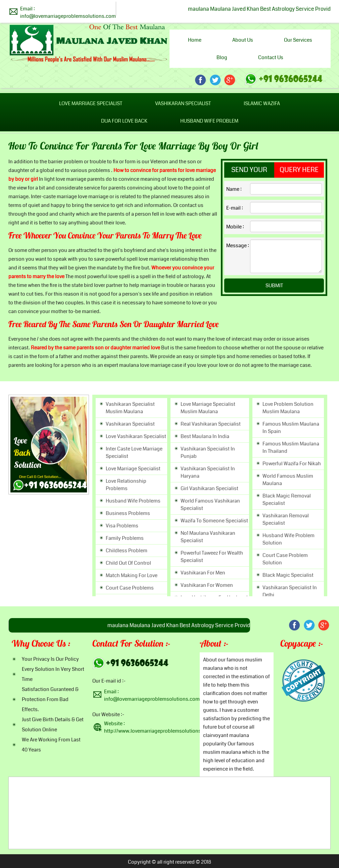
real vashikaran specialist (211, 424)
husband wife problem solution (288, 539)
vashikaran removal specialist (286, 519)
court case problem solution (285, 559)
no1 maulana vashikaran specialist (208, 537)
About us (243, 40)
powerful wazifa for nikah (292, 464)
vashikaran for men (203, 573)
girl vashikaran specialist (209, 488)
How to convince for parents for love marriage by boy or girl (133, 147)
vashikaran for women (207, 585)
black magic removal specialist (287, 500)
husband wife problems (133, 501)
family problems (125, 538)
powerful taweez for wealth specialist (212, 557)
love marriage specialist (133, 469)
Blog (222, 57)
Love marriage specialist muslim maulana (208, 408)
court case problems (130, 588)
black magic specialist (288, 575)
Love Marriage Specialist (91, 103)
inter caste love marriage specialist (134, 452)
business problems (128, 513)
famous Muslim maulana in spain (291, 428)
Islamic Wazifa (262, 103)
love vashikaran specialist (136, 436)
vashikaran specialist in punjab (208, 452)
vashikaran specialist (130, 424)
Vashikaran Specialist (183, 103)
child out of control (128, 563)
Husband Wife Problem (209, 121)
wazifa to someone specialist (214, 521)
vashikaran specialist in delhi (290, 591)
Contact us (271, 57)
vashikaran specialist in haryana (208, 472)
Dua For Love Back (124, 121)
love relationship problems (126, 485)
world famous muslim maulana (288, 480)
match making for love (132, 575)
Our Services (298, 40)
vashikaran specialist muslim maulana (130, 408)
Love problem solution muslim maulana (288, 408)
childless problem (127, 551)
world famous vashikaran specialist (210, 505)
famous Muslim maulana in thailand (291, 447)
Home (195, 40)
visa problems (122, 526)
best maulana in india (205, 436)
